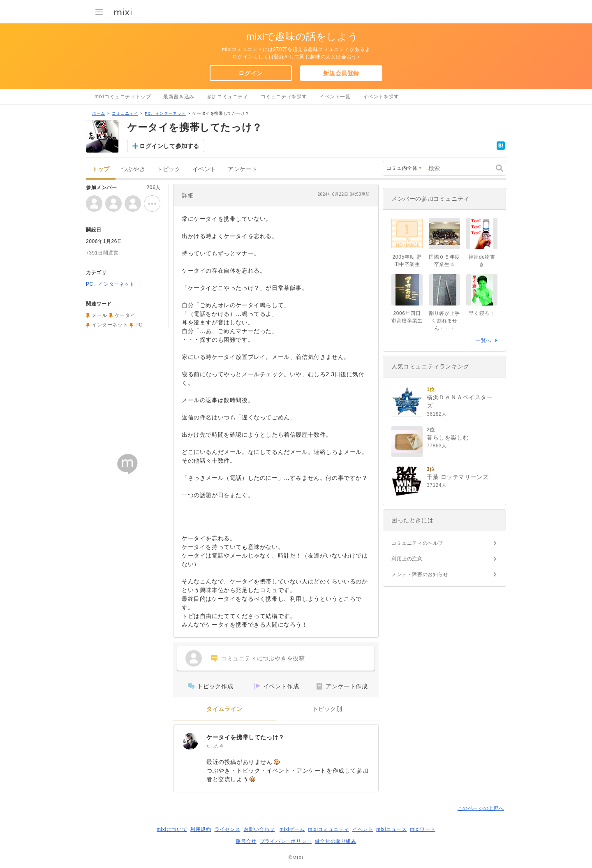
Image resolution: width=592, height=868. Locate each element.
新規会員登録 (341, 73)
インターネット (110, 325)
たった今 (215, 746)
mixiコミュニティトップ (123, 97)
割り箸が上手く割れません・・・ (444, 321)
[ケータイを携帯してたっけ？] (190, 741)
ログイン (250, 73)
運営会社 (246, 841)
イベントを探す (381, 97)
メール (99, 315)
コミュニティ (125, 113)
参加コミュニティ (228, 97)
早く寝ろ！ (482, 313)
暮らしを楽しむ (448, 437)
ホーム (99, 113)
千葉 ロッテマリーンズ (458, 477)
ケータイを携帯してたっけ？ (245, 737)
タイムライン (224, 709)
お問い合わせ (259, 829)
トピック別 (327, 709)
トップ (101, 169)
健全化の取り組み (336, 841)
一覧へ (483, 340)
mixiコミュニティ (329, 829)
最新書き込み (179, 97)
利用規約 (201, 829)
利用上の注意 (407, 559)
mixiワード (423, 829)
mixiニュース (391, 829)
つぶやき (133, 169)
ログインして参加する (169, 146)
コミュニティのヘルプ (417, 543)
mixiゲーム (292, 829)
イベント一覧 (335, 97)
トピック (169, 169)
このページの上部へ (481, 808)
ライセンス (228, 829)
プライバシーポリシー (286, 841)
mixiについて (172, 829)
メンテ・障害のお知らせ (420, 574)
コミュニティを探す (284, 97)
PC (139, 325)
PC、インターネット (165, 113)
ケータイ (125, 315)
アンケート (243, 169)
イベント (204, 169)
